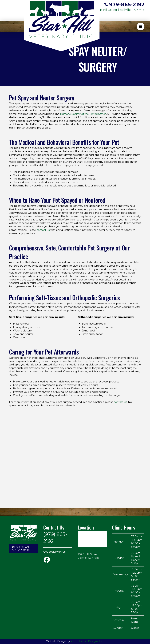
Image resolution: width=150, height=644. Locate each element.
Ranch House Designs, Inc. (87, 641)
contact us (43, 230)
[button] (141, 27)
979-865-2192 (127, 4)
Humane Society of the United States (83, 114)
